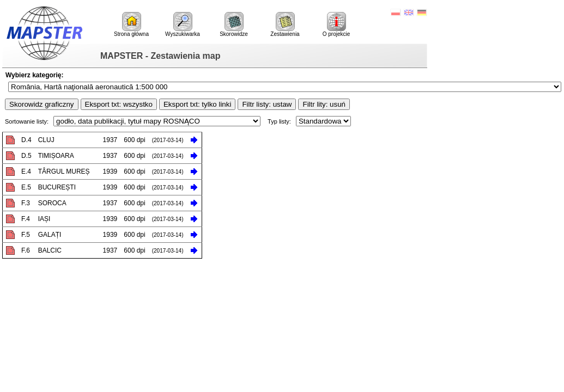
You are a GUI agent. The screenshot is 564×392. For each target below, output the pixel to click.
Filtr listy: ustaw (267, 104)
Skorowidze (234, 24)
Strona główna (131, 24)
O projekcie (336, 24)
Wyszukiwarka (183, 24)
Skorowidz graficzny (42, 104)
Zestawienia (285, 24)
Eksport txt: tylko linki (197, 104)
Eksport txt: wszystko (119, 104)
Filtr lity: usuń (324, 104)
